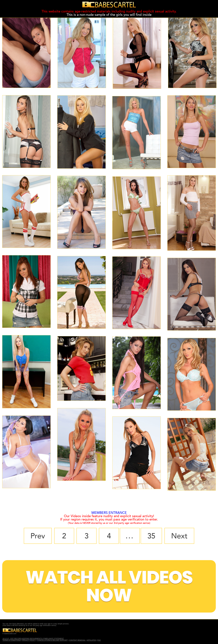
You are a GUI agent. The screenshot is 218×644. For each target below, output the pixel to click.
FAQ (99, 640)
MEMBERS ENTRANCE (109, 513)
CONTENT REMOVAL (77, 640)
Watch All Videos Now (109, 586)
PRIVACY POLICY (29, 640)
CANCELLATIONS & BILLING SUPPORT (52, 640)
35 (151, 536)
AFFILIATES (91, 640)
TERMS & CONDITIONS (12, 640)
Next (179, 536)
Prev (38, 536)
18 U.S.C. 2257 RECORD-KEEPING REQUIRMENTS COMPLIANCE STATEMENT (33, 639)
